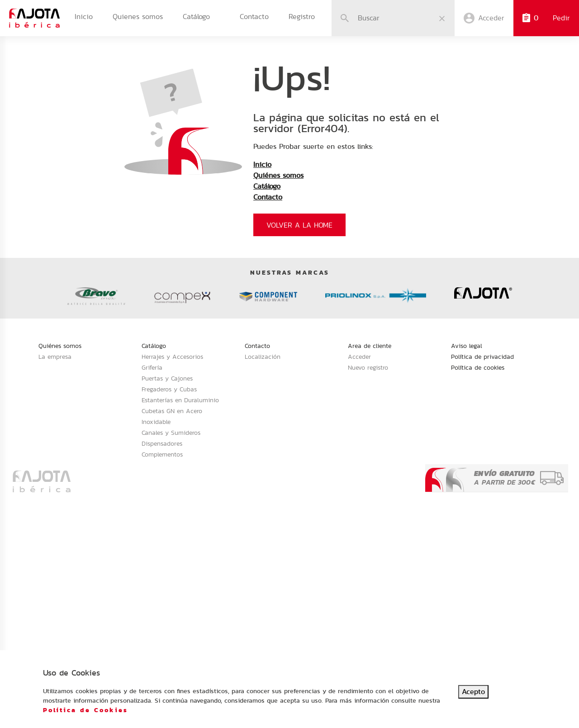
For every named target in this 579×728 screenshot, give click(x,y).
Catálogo (196, 17)
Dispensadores (162, 443)
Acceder (359, 357)
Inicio (84, 17)
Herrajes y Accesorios (172, 357)
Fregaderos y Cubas (169, 389)
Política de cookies (478, 367)
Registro (302, 17)
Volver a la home (299, 225)
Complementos (162, 454)
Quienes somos (138, 17)
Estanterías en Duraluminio (180, 400)
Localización (263, 357)
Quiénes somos (278, 175)
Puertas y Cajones (167, 378)
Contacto (254, 17)
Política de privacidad (482, 357)
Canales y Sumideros (171, 433)
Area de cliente (370, 346)
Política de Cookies (85, 710)
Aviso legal (467, 346)
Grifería (152, 367)
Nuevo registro (368, 367)
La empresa (55, 357)
